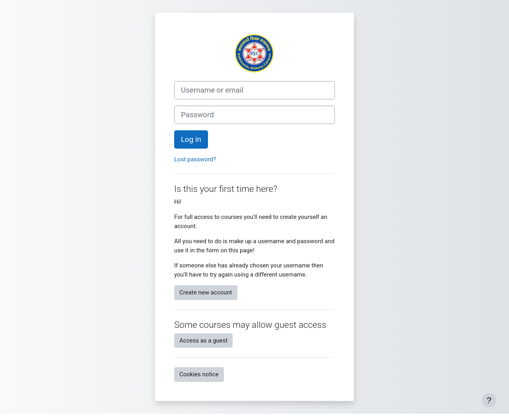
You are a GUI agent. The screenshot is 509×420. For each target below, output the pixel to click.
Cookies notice (199, 374)
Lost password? (195, 159)
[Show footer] (489, 400)
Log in (191, 139)
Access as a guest (203, 341)
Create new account (206, 292)
